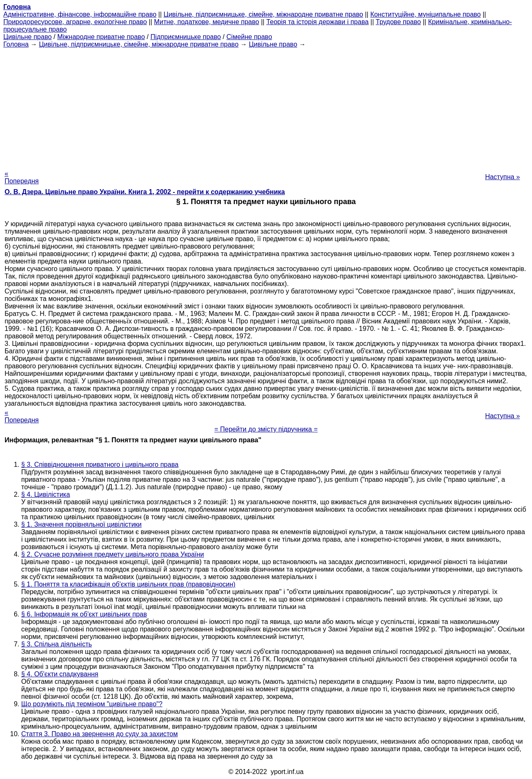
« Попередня (22, 177)
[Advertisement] (266, 106)
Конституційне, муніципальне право (426, 14)
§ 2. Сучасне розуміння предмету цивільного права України (113, 554)
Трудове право (398, 22)
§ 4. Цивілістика (46, 494)
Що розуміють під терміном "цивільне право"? (92, 704)
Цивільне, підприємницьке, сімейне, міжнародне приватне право (264, 14)
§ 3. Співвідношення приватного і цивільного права (100, 465)
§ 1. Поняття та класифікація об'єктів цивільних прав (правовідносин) (128, 584)
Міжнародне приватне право (101, 37)
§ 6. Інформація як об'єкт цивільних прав (84, 614)
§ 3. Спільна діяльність (57, 644)
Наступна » (502, 177)
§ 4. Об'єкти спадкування (60, 674)
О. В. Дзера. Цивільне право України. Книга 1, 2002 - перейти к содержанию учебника (145, 192)
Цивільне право (27, 37)
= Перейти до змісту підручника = (266, 429)
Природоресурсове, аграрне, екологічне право (75, 22)
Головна (16, 44)
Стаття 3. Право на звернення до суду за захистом (100, 734)
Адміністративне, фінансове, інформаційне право (80, 14)
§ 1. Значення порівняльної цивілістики (81, 524)
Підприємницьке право (186, 37)
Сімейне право (249, 37)
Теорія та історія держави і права (318, 22)
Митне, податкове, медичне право (207, 22)
